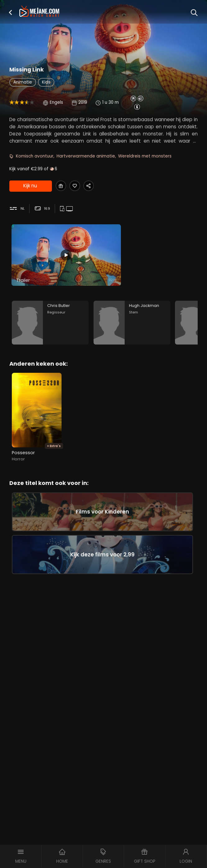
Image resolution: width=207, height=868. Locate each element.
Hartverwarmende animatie (86, 156)
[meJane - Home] (39, 12)
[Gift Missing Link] (62, 186)
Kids (46, 82)
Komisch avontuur (35, 156)
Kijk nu (30, 186)
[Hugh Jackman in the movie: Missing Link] (132, 325)
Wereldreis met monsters (145, 156)
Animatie (23, 82)
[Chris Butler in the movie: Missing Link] (50, 325)
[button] (10, 12)
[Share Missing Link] (92, 186)
